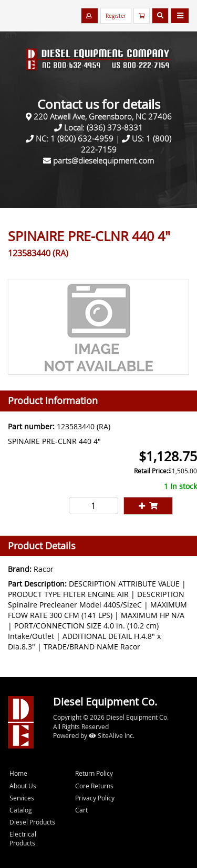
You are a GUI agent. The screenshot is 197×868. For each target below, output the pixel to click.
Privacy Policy (95, 798)
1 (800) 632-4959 (82, 138)
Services (22, 798)
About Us (23, 786)
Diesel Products (32, 822)
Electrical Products (23, 838)
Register (116, 16)
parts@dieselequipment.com (103, 160)
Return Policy (94, 773)
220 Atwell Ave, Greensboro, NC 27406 (103, 116)
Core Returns (94, 786)
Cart (81, 810)
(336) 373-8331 (115, 127)
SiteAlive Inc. (112, 735)
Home (18, 773)
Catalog (21, 810)
